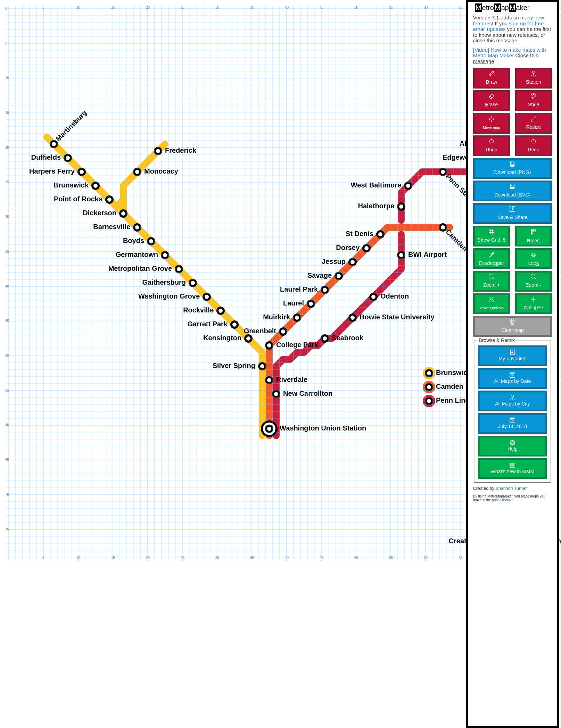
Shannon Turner (511, 488)
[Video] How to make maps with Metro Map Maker (510, 53)
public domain (503, 500)
